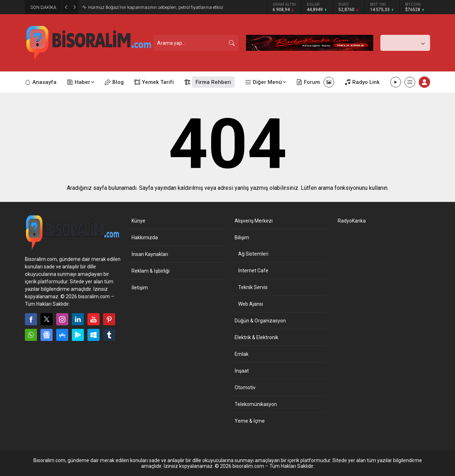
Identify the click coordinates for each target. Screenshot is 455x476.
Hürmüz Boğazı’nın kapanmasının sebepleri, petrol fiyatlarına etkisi (156, 7)
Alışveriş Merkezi (254, 221)
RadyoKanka (352, 221)
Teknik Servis (253, 287)
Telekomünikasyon (256, 404)
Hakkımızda (145, 237)
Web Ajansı (251, 304)
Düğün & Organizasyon (260, 321)
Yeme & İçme (250, 421)
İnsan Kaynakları (150, 254)
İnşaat (242, 371)
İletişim (140, 288)
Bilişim (242, 237)
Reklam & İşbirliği (151, 271)
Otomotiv (245, 387)
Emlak (242, 354)
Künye (138, 221)
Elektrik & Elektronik (256, 337)
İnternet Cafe (253, 271)
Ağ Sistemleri (253, 254)
